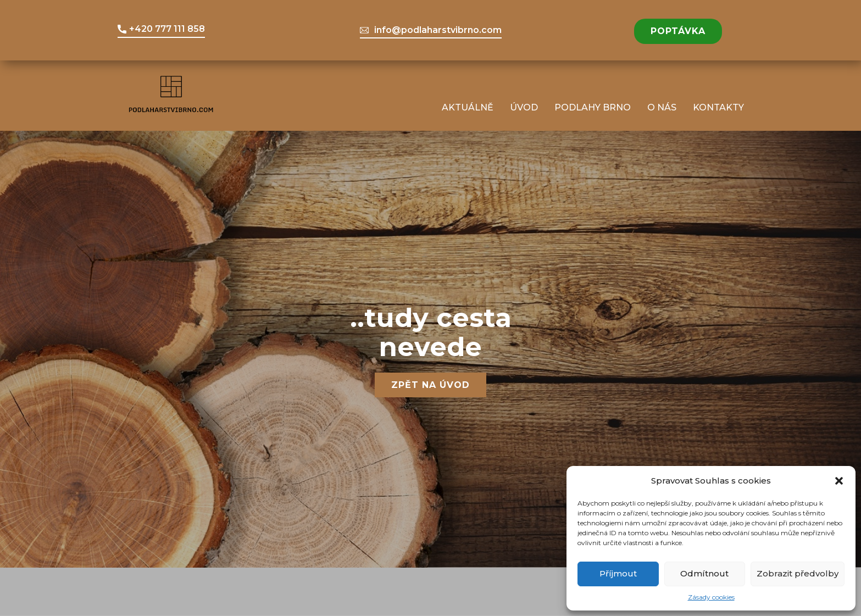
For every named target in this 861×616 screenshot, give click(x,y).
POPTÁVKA (678, 31)
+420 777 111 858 (161, 29)
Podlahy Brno (593, 107)
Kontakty (718, 107)
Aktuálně (468, 107)
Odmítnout (704, 573)
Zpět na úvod (430, 385)
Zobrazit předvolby (798, 573)
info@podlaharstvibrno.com (431, 30)
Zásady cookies (711, 597)
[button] (839, 481)
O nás (662, 107)
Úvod (524, 107)
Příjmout (618, 573)
